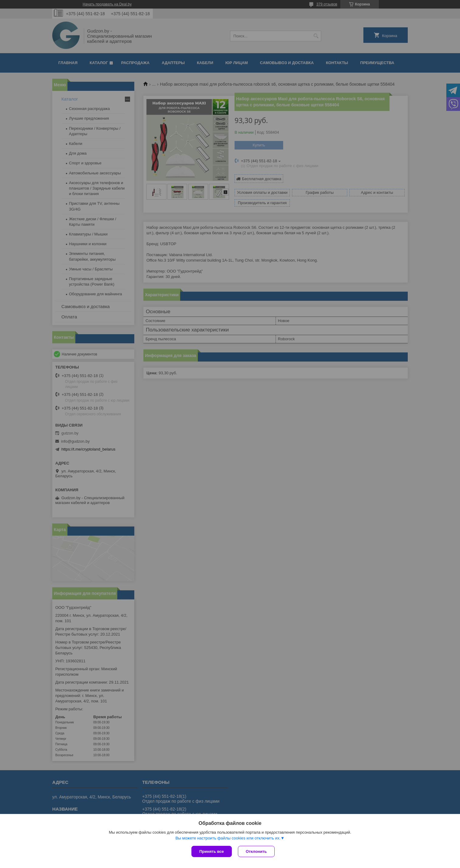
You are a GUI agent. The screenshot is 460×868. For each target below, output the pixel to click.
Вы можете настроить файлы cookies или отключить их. (228, 838)
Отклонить (256, 851)
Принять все (212, 851)
